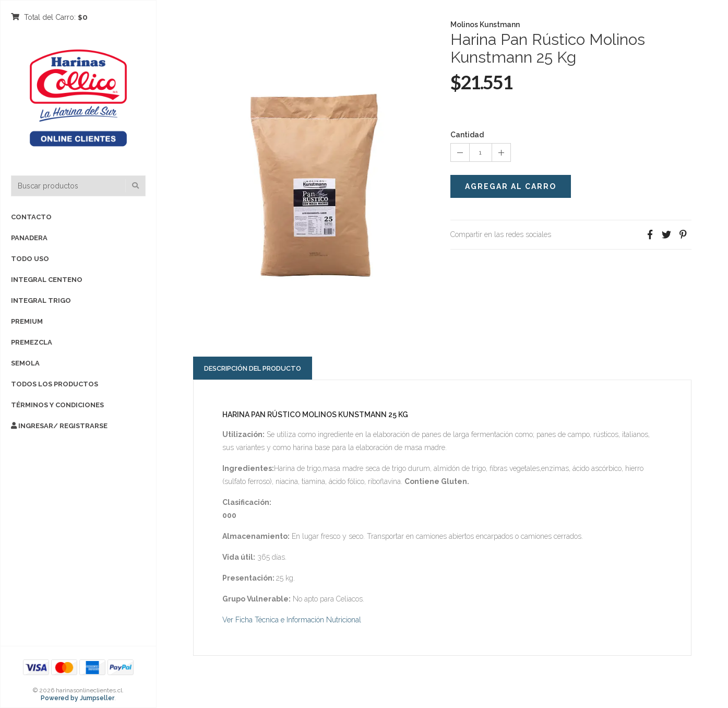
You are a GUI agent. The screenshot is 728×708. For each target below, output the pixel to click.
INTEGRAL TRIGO (41, 300)
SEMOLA (25, 363)
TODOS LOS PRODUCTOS (55, 384)
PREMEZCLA (32, 342)
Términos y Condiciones (57, 405)
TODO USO (30, 259)
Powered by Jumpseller (77, 698)
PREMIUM (27, 321)
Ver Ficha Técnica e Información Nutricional (292, 620)
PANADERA (29, 238)
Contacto (31, 217)
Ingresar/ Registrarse (59, 426)
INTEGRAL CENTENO (47, 280)
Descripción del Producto (253, 368)
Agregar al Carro (511, 186)
